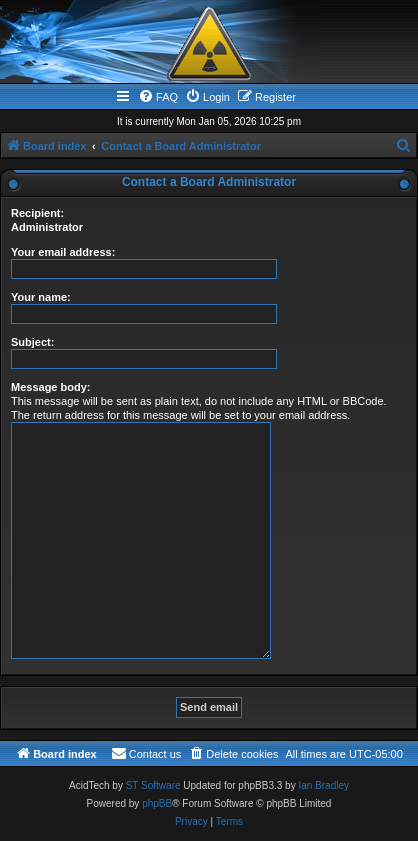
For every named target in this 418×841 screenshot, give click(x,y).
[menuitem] (158, 97)
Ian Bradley (323, 785)
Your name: (41, 297)
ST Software (153, 785)
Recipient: (37, 213)
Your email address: (63, 252)
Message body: (50, 387)
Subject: (32, 342)
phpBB (157, 803)
